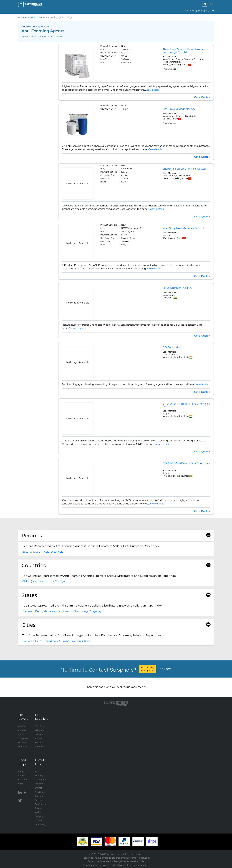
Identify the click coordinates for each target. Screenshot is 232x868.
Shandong (81, 611)
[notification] (205, 4)
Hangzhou (51, 641)
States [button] (116, 595)
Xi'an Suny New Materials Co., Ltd (183, 228)
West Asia (57, 552)
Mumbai (65, 641)
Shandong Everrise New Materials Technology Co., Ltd (184, 51)
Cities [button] (116, 625)
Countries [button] (116, 565)
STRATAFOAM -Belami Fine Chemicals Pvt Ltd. (186, 405)
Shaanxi (67, 611)
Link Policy (41, 824)
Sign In (210, 11)
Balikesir (28, 611)
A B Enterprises (172, 347)
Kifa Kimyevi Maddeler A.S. (179, 109)
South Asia (42, 552)
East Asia (28, 552)
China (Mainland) (34, 581)
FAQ (20, 771)
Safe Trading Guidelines (41, 776)
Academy (40, 792)
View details (153, 90)
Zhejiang (95, 611)
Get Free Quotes (194, 11)
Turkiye (60, 581)
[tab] (116, 536)
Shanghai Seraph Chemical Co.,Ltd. (184, 169)
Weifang (77, 641)
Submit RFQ (148, 669)
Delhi (39, 611)
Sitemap (23, 776)
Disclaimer (41, 804)
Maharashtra (52, 611)
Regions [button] (116, 536)
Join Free (40, 726)
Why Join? (40, 730)
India (50, 581)
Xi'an (87, 641)
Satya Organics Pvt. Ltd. (177, 288)
